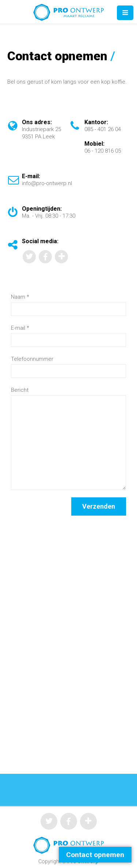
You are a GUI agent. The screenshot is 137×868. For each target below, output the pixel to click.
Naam (20, 297)
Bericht (20, 390)
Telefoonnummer (32, 359)
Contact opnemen (95, 855)
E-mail (20, 328)
